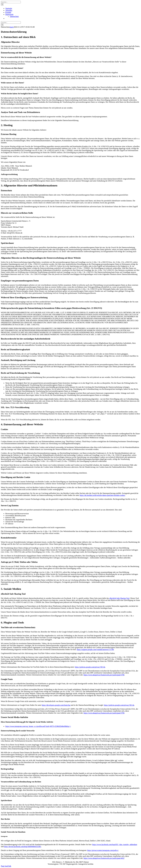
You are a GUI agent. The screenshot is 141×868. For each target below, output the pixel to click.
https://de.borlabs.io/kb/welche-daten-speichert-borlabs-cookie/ (102, 495)
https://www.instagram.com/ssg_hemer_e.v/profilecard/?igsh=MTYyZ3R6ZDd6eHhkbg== (38, 726)
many (12, 27)
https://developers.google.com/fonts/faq (56, 705)
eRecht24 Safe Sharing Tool (119, 598)
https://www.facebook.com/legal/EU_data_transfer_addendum (115, 845)
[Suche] (2, 4)
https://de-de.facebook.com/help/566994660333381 (23, 847)
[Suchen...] (11, 2)
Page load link (6, 866)
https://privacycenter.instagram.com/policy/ (103, 850)
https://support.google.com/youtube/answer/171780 (95, 649)
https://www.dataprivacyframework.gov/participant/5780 (104, 675)
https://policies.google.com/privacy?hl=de (90, 667)
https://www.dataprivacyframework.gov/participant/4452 (104, 858)
